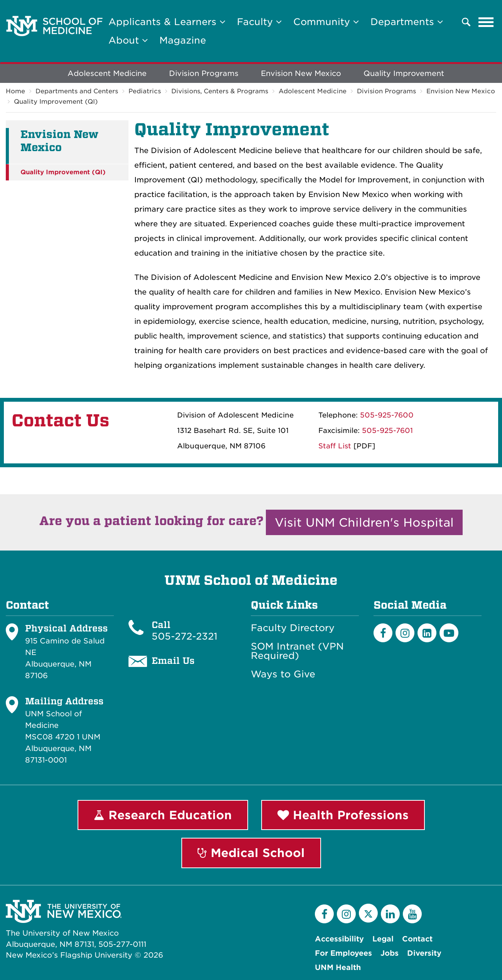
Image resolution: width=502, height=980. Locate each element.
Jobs (390, 953)
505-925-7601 (387, 430)
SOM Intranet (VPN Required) (297, 651)
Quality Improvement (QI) (56, 102)
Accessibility (339, 939)
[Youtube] (449, 633)
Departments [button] (407, 22)
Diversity (424, 953)
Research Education (163, 815)
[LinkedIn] (427, 633)
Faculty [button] (259, 22)
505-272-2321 (184, 636)
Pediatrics (145, 91)
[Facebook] (383, 633)
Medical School (251, 853)
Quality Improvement (404, 73)
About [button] (128, 40)
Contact (417, 939)
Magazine (183, 40)
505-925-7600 (387, 415)
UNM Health (338, 967)
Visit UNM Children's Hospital (364, 522)
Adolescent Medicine (107, 73)
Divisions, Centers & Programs (220, 91)
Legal (383, 939)
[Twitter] (368, 913)
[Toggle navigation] (486, 22)
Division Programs (204, 73)
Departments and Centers (77, 91)
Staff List (335, 446)
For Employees (343, 953)
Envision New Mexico (301, 73)
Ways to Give (283, 674)
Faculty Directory (293, 628)
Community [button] (326, 22)
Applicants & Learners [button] (167, 22)
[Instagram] (405, 633)
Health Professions (343, 815)
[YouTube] (412, 914)
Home (15, 91)
